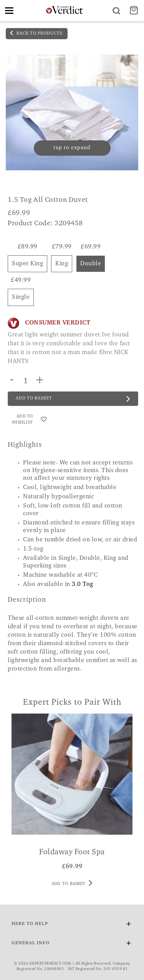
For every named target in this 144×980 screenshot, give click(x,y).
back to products (36, 33)
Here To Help (72, 925)
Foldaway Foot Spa (72, 852)
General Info (72, 944)
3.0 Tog (83, 584)
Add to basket (72, 883)
